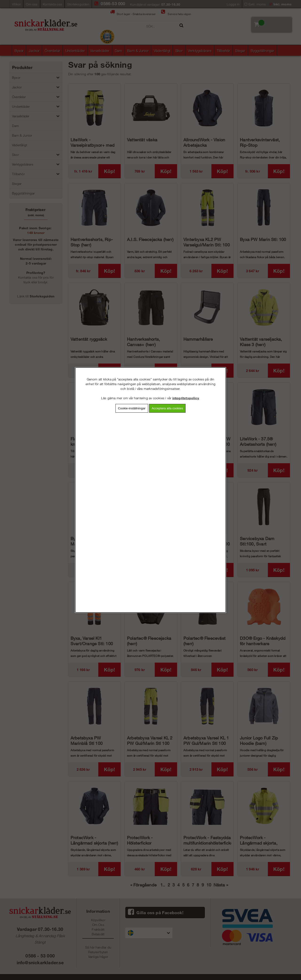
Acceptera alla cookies (167, 408)
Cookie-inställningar (132, 408)
